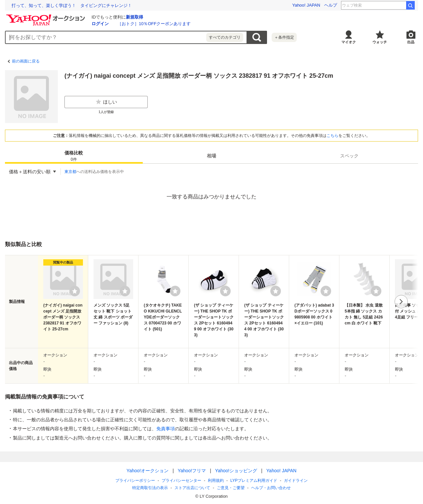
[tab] (74, 156)
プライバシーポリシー (135, 481)
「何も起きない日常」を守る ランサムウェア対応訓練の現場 (72, 5)
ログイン (100, 24)
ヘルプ (331, 5)
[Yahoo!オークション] (47, 16)
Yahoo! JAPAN (306, 5)
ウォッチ (380, 42)
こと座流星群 (390, 5)
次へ (401, 302)
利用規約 (216, 481)
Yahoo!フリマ (192, 471)
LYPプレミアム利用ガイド (254, 481)
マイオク (349, 42)
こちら (332, 136)
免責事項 (166, 429)
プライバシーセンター (181, 481)
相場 (211, 156)
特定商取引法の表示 (150, 488)
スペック (349, 156)
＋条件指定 (284, 37)
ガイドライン (296, 481)
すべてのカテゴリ (225, 37)
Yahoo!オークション (148, 471)
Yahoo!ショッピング (236, 471)
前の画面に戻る (26, 61)
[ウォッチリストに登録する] (75, 291)
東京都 (70, 172)
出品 (411, 42)
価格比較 (74, 156)
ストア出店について (192, 488)
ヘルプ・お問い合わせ (271, 488)
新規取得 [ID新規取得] (135, 17)
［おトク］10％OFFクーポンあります (154, 24)
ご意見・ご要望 (231, 488)
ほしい (106, 102)
